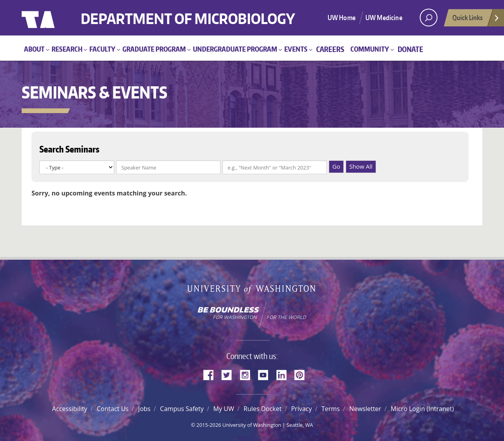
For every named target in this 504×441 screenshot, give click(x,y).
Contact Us (113, 409)
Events (296, 49)
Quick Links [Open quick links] (476, 20)
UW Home (342, 17)
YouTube (266, 374)
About (34, 49)
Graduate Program (154, 49)
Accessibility (69, 409)
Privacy (301, 409)
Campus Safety (182, 409)
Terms (331, 409)
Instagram (248, 374)
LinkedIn (284, 374)
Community (370, 49)
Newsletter (365, 409)
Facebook (211, 374)
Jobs (144, 409)
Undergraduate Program (235, 49)
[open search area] (429, 18)
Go (336, 166)
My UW (223, 409)
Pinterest (302, 374)
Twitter (230, 374)
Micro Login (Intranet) (422, 409)
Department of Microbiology (188, 13)
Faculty (102, 49)
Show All (361, 166)
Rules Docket (263, 409)
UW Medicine (384, 17)
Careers (330, 49)
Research (67, 49)
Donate (410, 49)
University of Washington (54, 18)
